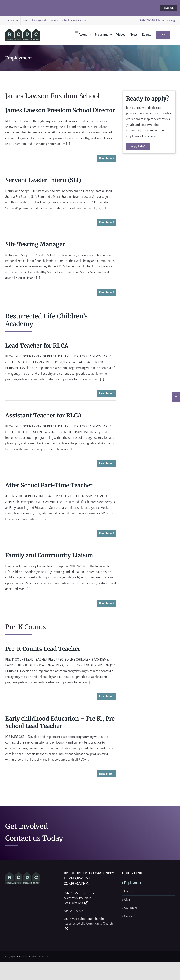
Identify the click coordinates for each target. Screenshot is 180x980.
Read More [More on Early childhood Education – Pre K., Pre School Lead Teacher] (106, 774)
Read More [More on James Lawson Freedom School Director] (106, 158)
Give (127, 900)
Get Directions (73, 903)
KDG (47, 957)
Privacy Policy (23, 957)
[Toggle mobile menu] (77, 33)
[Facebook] (176, 397)
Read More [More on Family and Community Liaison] (106, 603)
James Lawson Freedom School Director (60, 110)
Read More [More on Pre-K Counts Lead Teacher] (106, 697)
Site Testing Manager (35, 244)
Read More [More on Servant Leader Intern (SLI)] (106, 222)
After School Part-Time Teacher (49, 485)
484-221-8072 (148, 20)
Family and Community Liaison (49, 555)
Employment (133, 883)
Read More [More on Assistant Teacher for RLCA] (106, 463)
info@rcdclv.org (166, 20)
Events (129, 891)
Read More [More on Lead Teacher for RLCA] (106, 393)
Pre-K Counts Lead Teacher (43, 649)
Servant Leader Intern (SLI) (43, 180)
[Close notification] (6, 8)
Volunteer (131, 908)
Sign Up (169, 8)
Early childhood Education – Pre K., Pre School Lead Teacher (60, 722)
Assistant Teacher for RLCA (44, 416)
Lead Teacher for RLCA (37, 346)
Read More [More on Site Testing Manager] (106, 292)
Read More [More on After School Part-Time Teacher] (106, 533)
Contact (130, 917)
